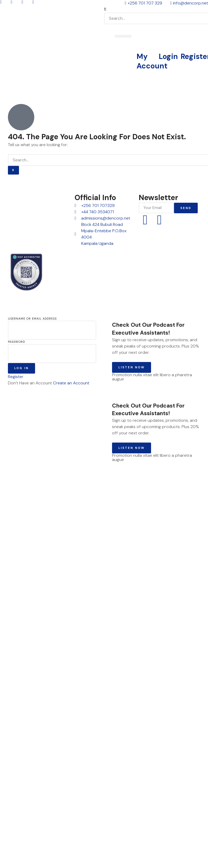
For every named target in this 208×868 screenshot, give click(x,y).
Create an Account (71, 383)
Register (16, 377)
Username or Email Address (32, 319)
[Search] (13, 170)
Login (168, 56)
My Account (152, 61)
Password (16, 342)
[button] (156, 9)
